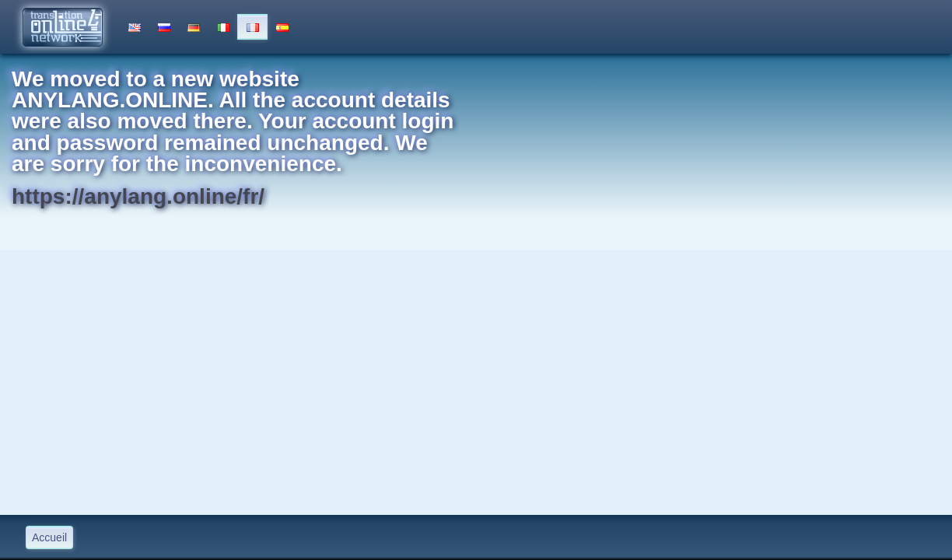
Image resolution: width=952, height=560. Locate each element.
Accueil (49, 537)
